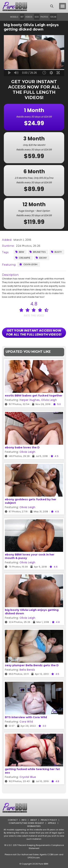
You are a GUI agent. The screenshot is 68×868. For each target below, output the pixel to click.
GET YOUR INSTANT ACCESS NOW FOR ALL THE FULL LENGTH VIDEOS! (34, 332)
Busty (56, 252)
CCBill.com (53, 854)
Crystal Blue (28, 777)
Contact (13, 820)
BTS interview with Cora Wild (26, 717)
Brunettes (38, 252)
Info (24, 820)
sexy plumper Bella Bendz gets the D (32, 665)
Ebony (41, 258)
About (34, 820)
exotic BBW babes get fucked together (34, 395)
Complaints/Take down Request (26, 823)
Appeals (52, 823)
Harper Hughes (30, 400)
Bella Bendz (27, 670)
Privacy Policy (49, 820)
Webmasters (34, 826)
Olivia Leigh (28, 264)
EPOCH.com (34, 858)
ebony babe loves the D (22, 447)
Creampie (23, 258)
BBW (20, 252)
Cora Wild (26, 722)
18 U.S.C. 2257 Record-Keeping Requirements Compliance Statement (34, 847)
